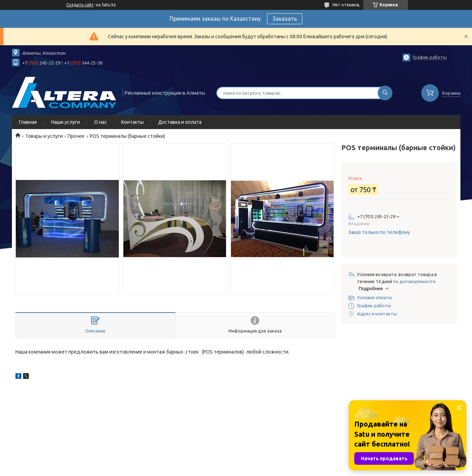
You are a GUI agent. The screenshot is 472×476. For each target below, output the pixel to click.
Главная (28, 122)
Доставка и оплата (180, 122)
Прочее (76, 136)
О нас (101, 122)
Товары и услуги (44, 136)
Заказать (285, 19)
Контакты (132, 122)
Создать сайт (80, 5)
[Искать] (385, 93)
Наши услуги (66, 122)
